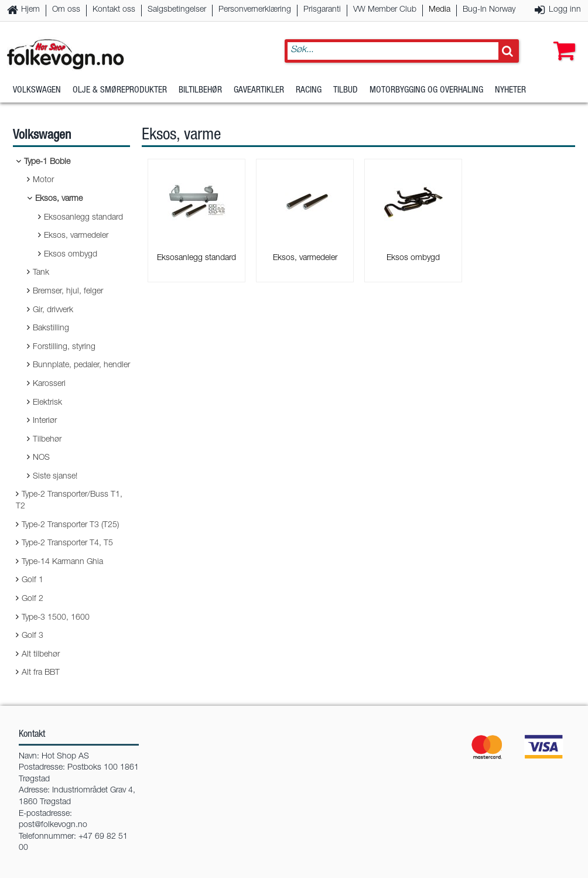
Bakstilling (51, 329)
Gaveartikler (259, 90)
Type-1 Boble (47, 162)
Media (440, 10)
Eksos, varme (59, 199)
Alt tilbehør (41, 655)
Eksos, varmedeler (76, 236)
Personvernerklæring (255, 10)
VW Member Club (385, 10)
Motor (43, 180)
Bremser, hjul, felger (68, 292)
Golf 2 (33, 599)
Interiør (45, 421)
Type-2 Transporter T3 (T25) (70, 525)
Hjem (30, 10)
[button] (562, 39)
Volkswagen (37, 90)
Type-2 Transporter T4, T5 (67, 544)
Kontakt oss (114, 10)
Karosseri (49, 384)
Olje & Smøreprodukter (120, 90)
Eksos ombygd (71, 255)
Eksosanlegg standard (83, 218)
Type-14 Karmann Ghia (62, 562)
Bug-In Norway (489, 10)
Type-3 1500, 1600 (56, 618)
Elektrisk (47, 403)
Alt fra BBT (41, 673)
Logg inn (565, 10)
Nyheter (510, 90)
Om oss (66, 10)
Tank (41, 273)
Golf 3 (33, 636)
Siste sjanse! (55, 477)
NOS (41, 458)
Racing (309, 90)
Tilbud (346, 90)
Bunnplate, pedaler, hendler (81, 365)
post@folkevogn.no (53, 825)
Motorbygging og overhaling (426, 90)
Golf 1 (33, 580)
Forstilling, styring (64, 347)
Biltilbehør (200, 90)
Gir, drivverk (53, 310)
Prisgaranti (322, 10)
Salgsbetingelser (177, 10)
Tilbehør (47, 440)
